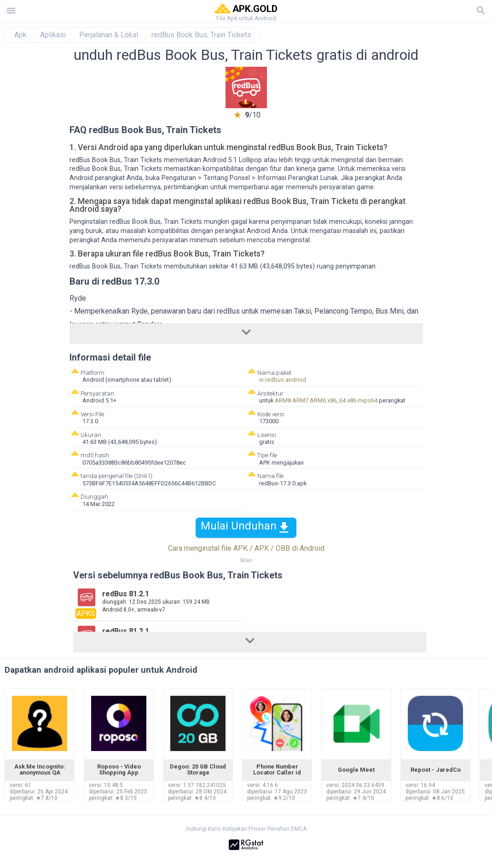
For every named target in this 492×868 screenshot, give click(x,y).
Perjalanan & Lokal (109, 35)
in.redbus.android (283, 380)
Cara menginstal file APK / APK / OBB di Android (246, 548)
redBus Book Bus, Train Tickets (201, 35)
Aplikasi (53, 35)
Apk (20, 35)
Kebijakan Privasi (244, 829)
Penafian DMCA (287, 829)
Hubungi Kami (203, 829)
